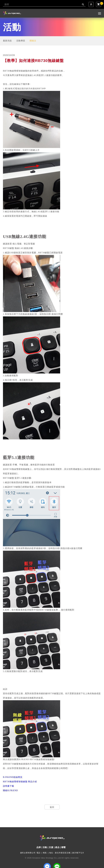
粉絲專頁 (13, 777)
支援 (51, 847)
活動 (45, 847)
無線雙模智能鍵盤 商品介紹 (20, 782)
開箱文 (33, 41)
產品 (57, 847)
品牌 (39, 847)
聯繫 (64, 847)
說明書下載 (9, 786)
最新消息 (7, 41)
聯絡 (10, 790)
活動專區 (21, 41)
